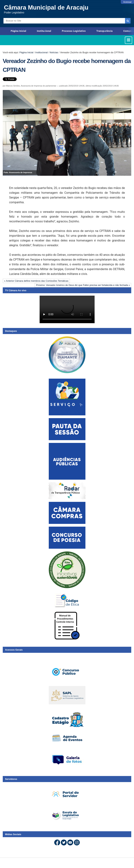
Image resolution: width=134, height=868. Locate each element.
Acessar (127, 2)
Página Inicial (18, 31)
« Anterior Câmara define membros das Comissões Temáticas (36, 281)
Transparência (105, 31)
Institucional (44, 31)
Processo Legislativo (74, 31)
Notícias (54, 52)
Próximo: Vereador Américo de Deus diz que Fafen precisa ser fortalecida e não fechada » (83, 285)
